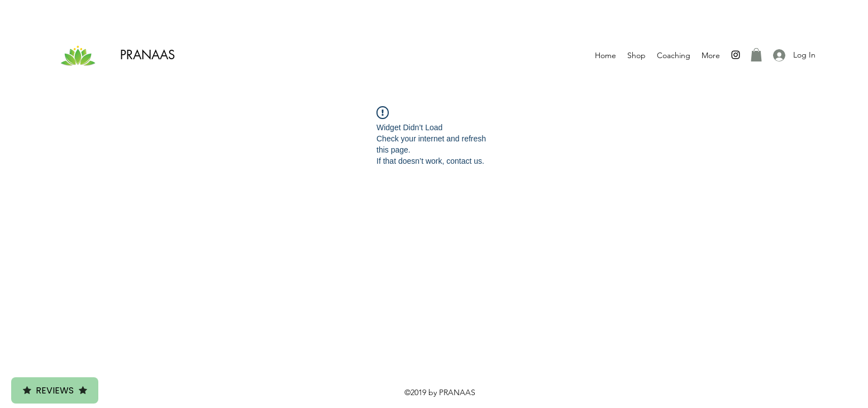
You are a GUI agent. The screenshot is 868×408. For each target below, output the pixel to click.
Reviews (55, 390)
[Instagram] (736, 55)
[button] (756, 55)
